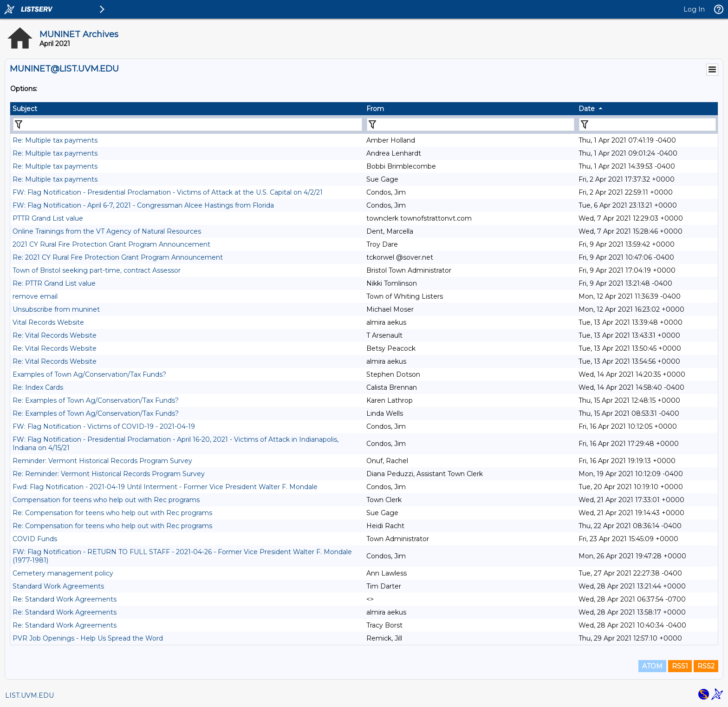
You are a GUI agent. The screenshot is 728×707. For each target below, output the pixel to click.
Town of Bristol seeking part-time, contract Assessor (97, 270)
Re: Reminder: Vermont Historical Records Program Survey (109, 474)
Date (587, 109)
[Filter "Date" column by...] (647, 124)
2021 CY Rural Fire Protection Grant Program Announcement (111, 244)
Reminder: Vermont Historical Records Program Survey (102, 461)
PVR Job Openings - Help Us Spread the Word (88, 638)
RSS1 (680, 666)
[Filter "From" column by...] (471, 124)
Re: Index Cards (38, 387)
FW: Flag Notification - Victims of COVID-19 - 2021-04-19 (104, 426)
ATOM (652, 666)
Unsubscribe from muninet (56, 309)
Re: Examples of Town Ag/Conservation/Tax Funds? (96, 400)
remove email (35, 296)
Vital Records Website (48, 322)
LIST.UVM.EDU (29, 695)
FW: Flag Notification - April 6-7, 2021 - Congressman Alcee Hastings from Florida (143, 205)
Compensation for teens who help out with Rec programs (106, 500)
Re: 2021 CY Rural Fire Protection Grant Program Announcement (118, 257)
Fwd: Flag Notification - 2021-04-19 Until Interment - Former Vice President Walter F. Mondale (165, 487)
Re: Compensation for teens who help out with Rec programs (112, 513)
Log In (694, 9)
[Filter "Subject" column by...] (188, 124)
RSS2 (706, 666)
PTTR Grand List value (48, 218)
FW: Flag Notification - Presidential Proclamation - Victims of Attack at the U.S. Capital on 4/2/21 (168, 192)
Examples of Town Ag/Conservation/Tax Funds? (89, 374)
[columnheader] (187, 109)
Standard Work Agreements (58, 586)
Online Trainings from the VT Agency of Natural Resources (107, 231)
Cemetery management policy (63, 573)
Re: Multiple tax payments (55, 140)
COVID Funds (35, 539)
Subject (25, 109)
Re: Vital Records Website (55, 335)
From (375, 109)
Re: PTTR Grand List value (54, 283)
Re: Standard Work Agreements (65, 599)
